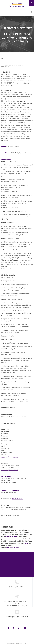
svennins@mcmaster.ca (10, 457)
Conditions (5, 153)
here (27, 543)
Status (4, 147)
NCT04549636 (17, 499)
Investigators (6, 476)
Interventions (6, 159)
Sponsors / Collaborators (11, 490)
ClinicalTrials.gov (12, 537)
